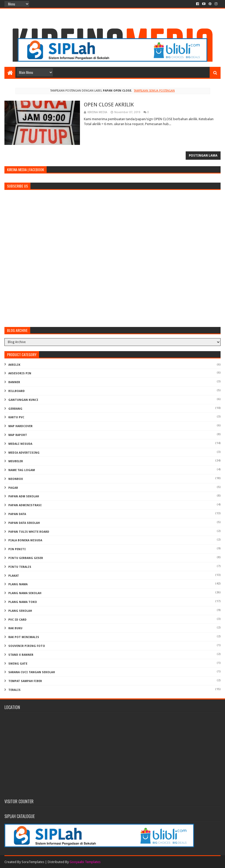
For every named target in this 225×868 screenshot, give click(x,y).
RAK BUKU (15, 628)
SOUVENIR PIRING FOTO (27, 646)
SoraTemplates (33, 862)
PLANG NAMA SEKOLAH (25, 593)
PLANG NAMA (18, 584)
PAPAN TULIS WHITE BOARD (29, 532)
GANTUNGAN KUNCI (23, 400)
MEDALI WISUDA (20, 444)
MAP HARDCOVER (20, 426)
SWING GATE (18, 664)
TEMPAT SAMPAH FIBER (25, 681)
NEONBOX (16, 479)
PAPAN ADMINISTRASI (25, 505)
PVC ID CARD (17, 620)
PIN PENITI (17, 549)
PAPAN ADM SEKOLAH (24, 496)
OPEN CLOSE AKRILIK (109, 105)
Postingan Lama (203, 156)
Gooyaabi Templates (85, 862)
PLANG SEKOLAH (20, 611)
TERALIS (14, 690)
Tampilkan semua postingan (154, 91)
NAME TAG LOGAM (22, 470)
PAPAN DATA (17, 514)
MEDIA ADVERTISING (24, 453)
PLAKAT (14, 576)
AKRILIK (14, 365)
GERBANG (15, 409)
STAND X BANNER (21, 655)
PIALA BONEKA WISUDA (25, 540)
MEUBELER (16, 461)
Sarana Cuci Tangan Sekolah (32, 672)
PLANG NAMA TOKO (23, 602)
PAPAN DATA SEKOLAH (24, 523)
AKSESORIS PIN (20, 373)
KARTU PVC (16, 417)
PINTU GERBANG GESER (26, 558)
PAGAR (13, 488)
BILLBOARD (17, 391)
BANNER (14, 382)
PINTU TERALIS (20, 567)
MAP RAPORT (18, 435)
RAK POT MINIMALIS (24, 637)
